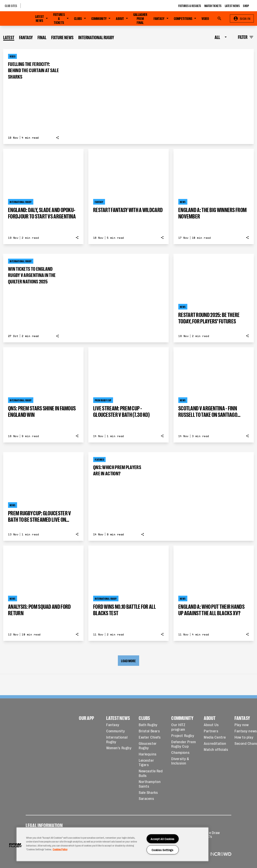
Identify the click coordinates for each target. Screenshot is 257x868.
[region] (112, 844)
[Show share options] (57, 138)
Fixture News (62, 37)
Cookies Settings (163, 850)
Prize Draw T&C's (212, 834)
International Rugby (96, 37)
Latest (9, 37)
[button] (15, 845)
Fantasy (26, 37)
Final (42, 37)
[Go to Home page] (14, 18)
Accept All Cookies (163, 839)
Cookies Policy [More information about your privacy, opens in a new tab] (60, 849)
